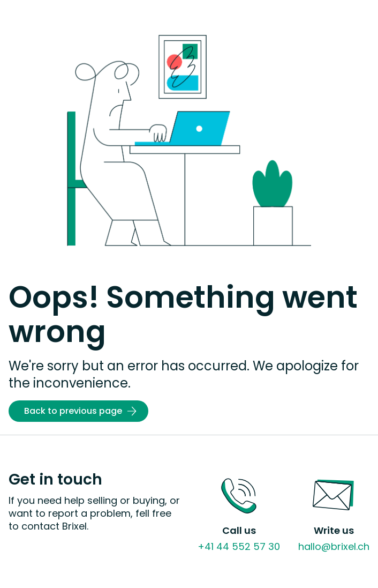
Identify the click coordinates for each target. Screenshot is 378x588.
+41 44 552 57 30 (239, 546)
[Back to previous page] (78, 411)
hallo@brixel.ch (334, 546)
